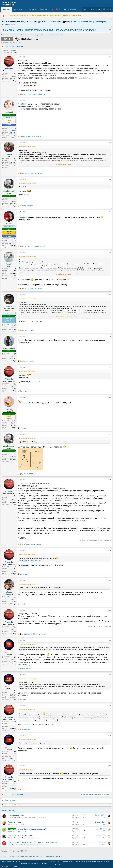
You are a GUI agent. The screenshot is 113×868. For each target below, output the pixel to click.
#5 (110, 212)
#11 (110, 434)
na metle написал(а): (26, 710)
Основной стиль (8, 861)
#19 (110, 735)
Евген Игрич (12, 845)
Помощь (100, 861)
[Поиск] (107, 9)
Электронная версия (97, 22)
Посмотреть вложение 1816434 (30, 561)
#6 (110, 252)
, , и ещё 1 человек (34, 634)
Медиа (31, 9)
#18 (110, 705)
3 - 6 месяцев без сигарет (32, 845)
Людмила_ (11, 831)
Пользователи (45, 9)
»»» (15, 167)
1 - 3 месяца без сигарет (32, 838)
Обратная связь (53, 861)
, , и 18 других (33, 94)
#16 (110, 640)
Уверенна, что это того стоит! (21, 836)
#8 (110, 336)
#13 (110, 550)
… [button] (11, 46)
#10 (110, 397)
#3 (110, 143)
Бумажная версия (79, 22)
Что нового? (18, 9)
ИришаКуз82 (12, 838)
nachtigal (104, 831)
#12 (110, 480)
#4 (110, 179)
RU (18, 861)
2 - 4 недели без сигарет (28, 818)
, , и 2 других (34, 246)
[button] (25, 10)
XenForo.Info (14, 867)
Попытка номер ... (16, 822)
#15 (110, 610)
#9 (110, 367)
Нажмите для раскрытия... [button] (64, 165)
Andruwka (6, 42)
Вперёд (19, 46)
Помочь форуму (70, 9)
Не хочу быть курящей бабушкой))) (32, 829)
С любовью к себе (16, 815)
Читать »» (13, 77)
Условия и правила (66, 861)
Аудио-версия (8, 24)
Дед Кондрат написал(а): (27, 371)
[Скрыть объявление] (110, 16)
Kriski (9, 818)
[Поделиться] (108, 57)
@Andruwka (23, 104)
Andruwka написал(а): (26, 147)
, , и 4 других (31, 544)
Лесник (104, 845)
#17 (110, 675)
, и (30, 137)
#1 (110, 57)
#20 (110, 765)
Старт (23, 824)
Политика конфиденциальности (85, 861)
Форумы (6, 9)
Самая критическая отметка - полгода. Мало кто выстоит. (33, 843)
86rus (105, 817)
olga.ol (10, 824)
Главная (107, 861)
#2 (110, 100)
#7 (110, 295)
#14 (110, 580)
